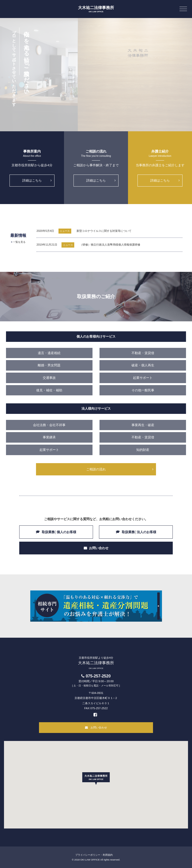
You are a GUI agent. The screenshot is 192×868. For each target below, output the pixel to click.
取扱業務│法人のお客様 (139, 532)
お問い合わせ (99, 548)
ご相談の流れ (96, 469)
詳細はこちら (32, 180)
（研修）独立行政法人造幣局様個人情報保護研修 (110, 245)
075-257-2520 (98, 676)
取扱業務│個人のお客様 (59, 532)
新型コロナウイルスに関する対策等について (104, 231)
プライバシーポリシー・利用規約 (94, 855)
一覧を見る (19, 242)
